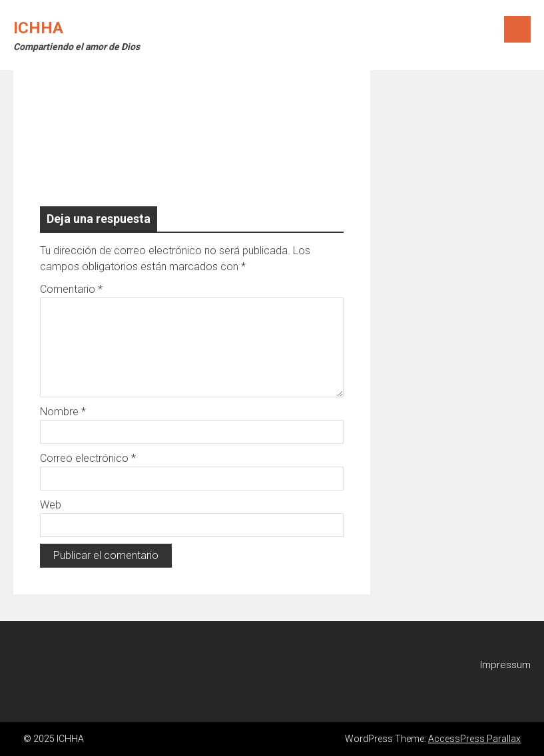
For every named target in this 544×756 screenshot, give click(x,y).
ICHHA (38, 28)
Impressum (505, 665)
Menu (517, 29)
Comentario (71, 289)
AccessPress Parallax (474, 739)
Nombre (63, 412)
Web (51, 505)
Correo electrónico (88, 458)
